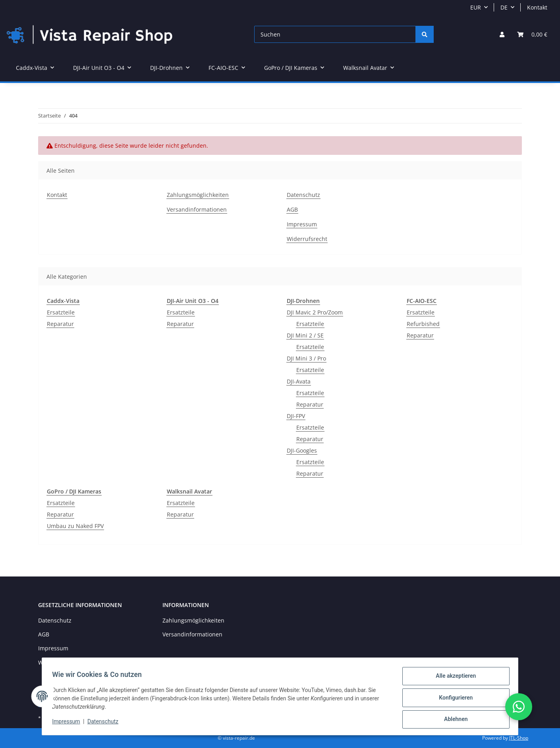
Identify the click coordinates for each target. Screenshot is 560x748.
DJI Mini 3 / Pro (306, 358)
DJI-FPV (296, 416)
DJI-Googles (302, 450)
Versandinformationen (197, 209)
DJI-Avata (299, 381)
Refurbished (423, 324)
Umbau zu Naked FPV (75, 526)
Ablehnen (453, 720)
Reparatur (60, 324)
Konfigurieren (453, 699)
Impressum (302, 224)
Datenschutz (303, 195)
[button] (502, 34)
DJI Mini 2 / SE (305, 335)
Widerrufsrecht (307, 239)
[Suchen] (335, 34)
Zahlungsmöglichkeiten (198, 195)
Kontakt (537, 7)
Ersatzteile (61, 312)
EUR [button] (476, 7)
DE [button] (504, 7)
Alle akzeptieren (453, 679)
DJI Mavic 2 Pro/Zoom (315, 312)
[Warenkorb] (532, 34)
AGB (292, 209)
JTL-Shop (519, 738)
